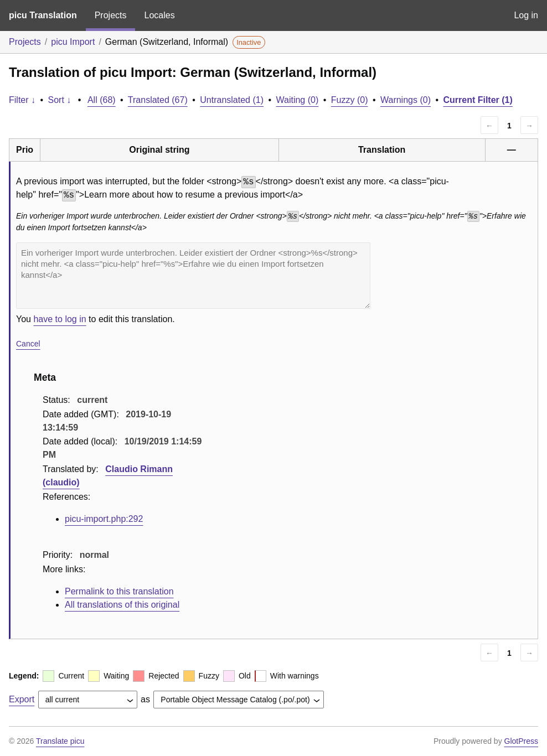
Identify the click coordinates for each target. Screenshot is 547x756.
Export (22, 699)
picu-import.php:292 (104, 519)
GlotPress (521, 741)
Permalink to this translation (119, 591)
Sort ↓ (60, 100)
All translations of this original (122, 605)
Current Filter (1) (478, 100)
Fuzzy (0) (350, 100)
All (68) (102, 100)
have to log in (60, 319)
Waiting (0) (298, 100)
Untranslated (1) (232, 100)
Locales (159, 15)
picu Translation (43, 15)
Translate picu (60, 741)
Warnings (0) (406, 100)
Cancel (28, 344)
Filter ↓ (22, 100)
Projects (111, 15)
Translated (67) (158, 100)
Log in (526, 15)
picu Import (73, 42)
